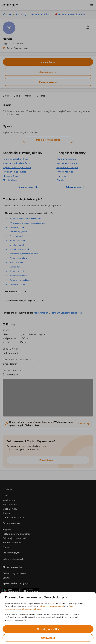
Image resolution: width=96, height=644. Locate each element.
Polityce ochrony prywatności (51, 606)
